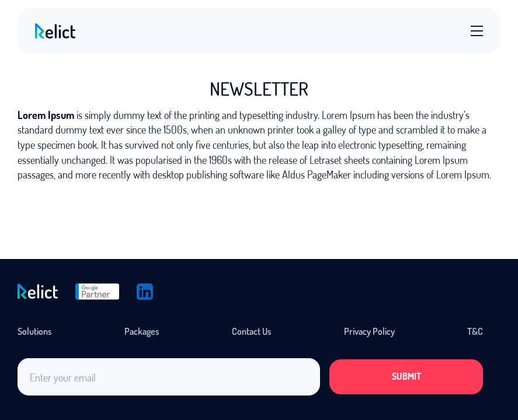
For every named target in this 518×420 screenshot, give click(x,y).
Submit (406, 376)
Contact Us (252, 331)
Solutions (35, 331)
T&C (475, 331)
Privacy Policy (369, 331)
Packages (142, 331)
